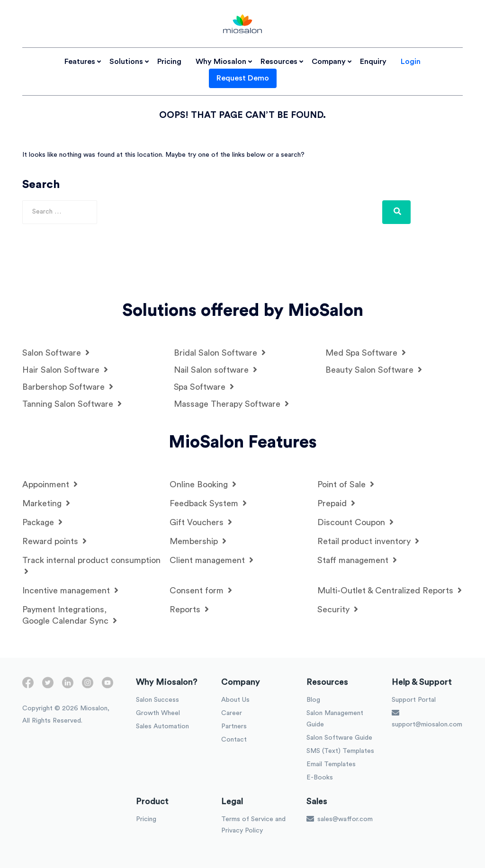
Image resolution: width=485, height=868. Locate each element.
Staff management (357, 560)
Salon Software (56, 353)
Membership (198, 541)
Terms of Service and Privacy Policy (253, 825)
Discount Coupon (355, 522)
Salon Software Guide (339, 738)
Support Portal (414, 700)
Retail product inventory (368, 541)
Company (329, 62)
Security (338, 609)
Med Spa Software (366, 353)
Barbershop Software (68, 387)
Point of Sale (346, 484)
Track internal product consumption (91, 566)
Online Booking (203, 484)
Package (42, 522)
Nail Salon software (216, 370)
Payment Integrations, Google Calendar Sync (70, 615)
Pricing (169, 62)
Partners (234, 726)
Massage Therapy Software (231, 404)
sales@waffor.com (340, 819)
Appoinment (50, 484)
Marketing (46, 503)
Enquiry (373, 62)
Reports (189, 609)
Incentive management (70, 590)
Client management (211, 560)
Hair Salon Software (65, 370)
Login (411, 62)
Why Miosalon (221, 62)
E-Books (320, 778)
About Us (235, 700)
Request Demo (243, 78)
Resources (279, 62)
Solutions (126, 62)
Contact (234, 740)
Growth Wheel (158, 713)
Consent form (201, 590)
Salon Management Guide (335, 719)
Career (232, 713)
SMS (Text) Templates (340, 751)
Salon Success (157, 700)
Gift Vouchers (201, 522)
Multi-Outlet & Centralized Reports (390, 590)
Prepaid (336, 503)
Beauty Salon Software (374, 370)
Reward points (54, 541)
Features (80, 62)
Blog (313, 700)
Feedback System (208, 503)
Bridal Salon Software (220, 353)
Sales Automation (162, 726)
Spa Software (204, 387)
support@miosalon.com (427, 718)
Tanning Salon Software (72, 404)
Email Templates (331, 764)
